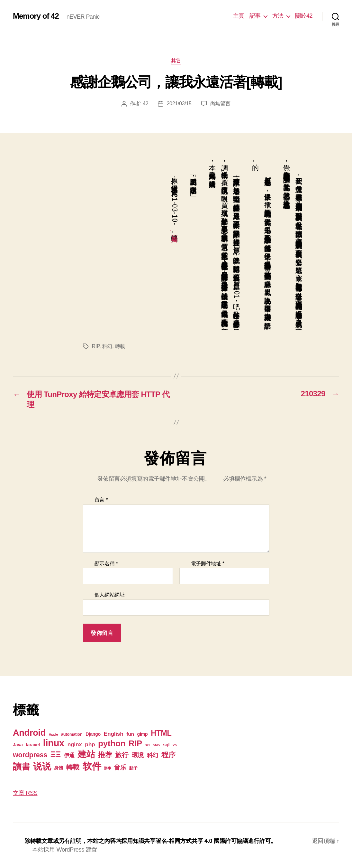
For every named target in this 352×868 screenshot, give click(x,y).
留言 (101, 500)
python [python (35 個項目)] (112, 743)
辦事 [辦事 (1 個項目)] (108, 768)
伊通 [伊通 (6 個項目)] (69, 755)
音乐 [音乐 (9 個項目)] (120, 767)
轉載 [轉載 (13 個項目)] (73, 767)
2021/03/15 (179, 104)
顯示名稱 (106, 564)
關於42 (304, 16)
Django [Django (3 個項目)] (93, 734)
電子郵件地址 (208, 564)
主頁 (239, 16)
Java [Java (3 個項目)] (18, 745)
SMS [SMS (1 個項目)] (156, 745)
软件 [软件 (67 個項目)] (92, 766)
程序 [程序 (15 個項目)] (168, 755)
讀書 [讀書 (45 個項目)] (21, 766)
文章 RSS (25, 793)
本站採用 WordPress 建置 (65, 850)
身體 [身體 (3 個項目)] (58, 768)
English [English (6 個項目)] (114, 734)
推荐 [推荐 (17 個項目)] (105, 755)
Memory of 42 (36, 16)
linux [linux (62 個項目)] (54, 743)
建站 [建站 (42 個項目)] (86, 754)
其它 (176, 61)
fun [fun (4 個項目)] (130, 734)
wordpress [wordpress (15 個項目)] (30, 755)
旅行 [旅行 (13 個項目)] (122, 755)
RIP (96, 346)
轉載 (120, 346)
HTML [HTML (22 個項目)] (161, 733)
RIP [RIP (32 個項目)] (135, 743)
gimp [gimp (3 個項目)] (142, 734)
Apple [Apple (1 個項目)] (53, 734)
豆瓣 (174, 230)
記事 (255, 16)
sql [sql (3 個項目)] (166, 745)
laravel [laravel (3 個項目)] (33, 745)
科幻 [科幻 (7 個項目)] (153, 755)
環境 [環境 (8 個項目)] (138, 755)
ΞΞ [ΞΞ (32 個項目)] (56, 754)
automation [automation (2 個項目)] (72, 734)
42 (145, 104)
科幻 (107, 346)
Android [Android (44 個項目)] (29, 733)
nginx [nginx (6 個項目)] (75, 744)
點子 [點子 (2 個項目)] (133, 768)
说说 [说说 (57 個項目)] (42, 766)
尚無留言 (220, 104)
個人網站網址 (110, 595)
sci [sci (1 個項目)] (147, 745)
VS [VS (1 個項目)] (175, 745)
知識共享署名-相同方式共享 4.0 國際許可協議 (190, 841)
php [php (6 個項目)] (90, 744)
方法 (278, 16)
